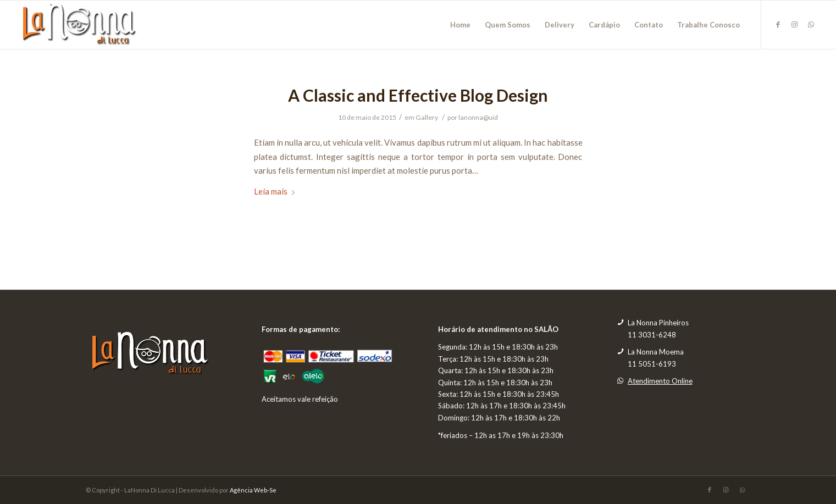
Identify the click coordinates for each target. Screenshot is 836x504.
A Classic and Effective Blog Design (418, 95)
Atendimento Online (660, 381)
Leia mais (276, 191)
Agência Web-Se (253, 490)
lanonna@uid (478, 117)
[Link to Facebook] (778, 24)
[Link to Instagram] (795, 24)
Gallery (427, 117)
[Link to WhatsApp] (811, 24)
